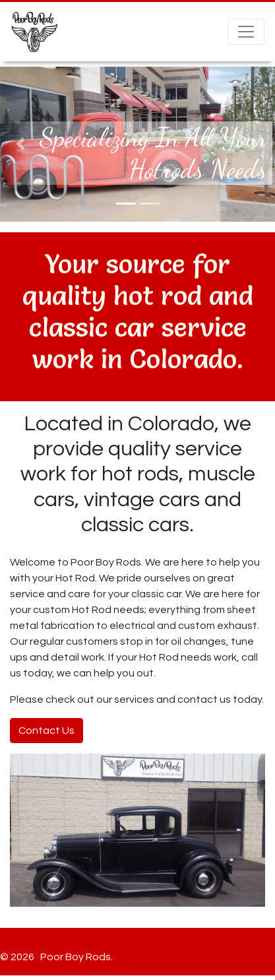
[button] (21, 144)
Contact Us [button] (46, 731)
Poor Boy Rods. (75, 957)
